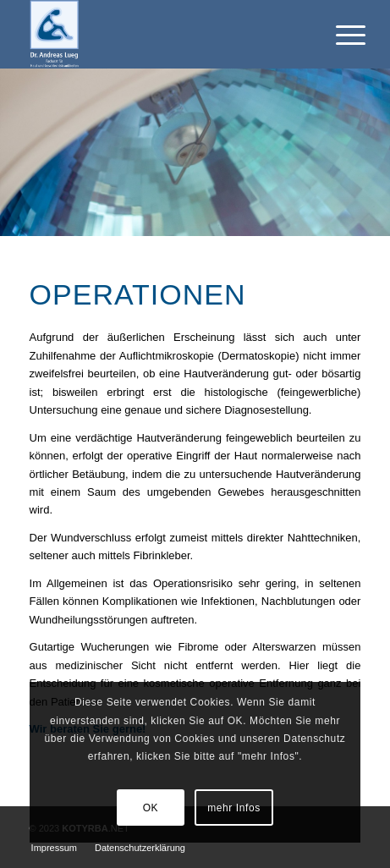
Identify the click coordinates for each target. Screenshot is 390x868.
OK (151, 808)
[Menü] (338, 36)
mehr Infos (234, 808)
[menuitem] (54, 848)
